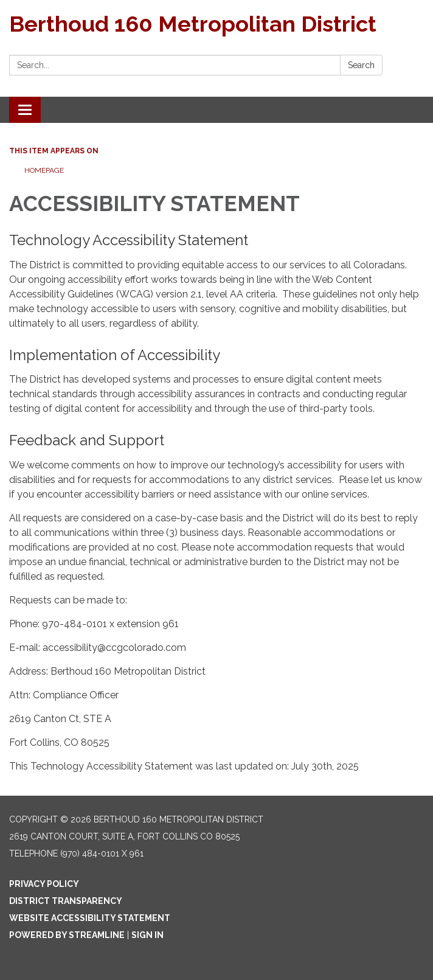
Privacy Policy (44, 884)
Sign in (147, 935)
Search (361, 65)
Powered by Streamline (67, 935)
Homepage (44, 170)
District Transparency (66, 901)
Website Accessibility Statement (90, 918)
